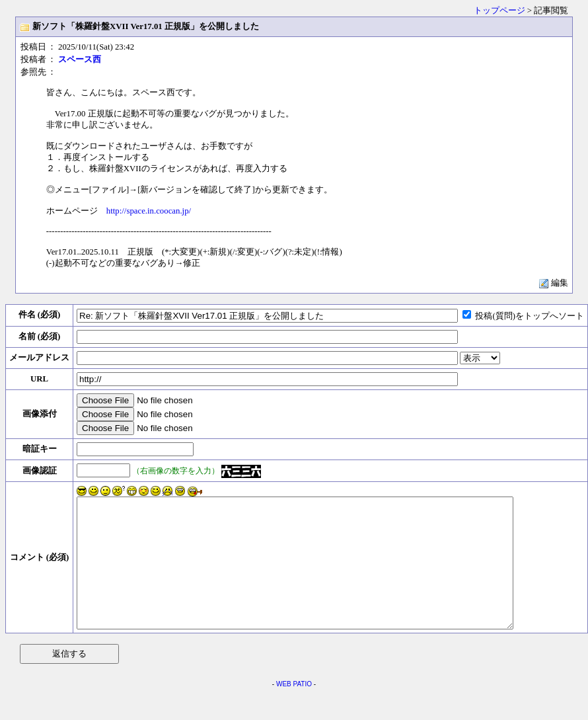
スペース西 (80, 60)
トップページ (499, 11)
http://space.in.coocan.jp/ (149, 211)
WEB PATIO (294, 710)
